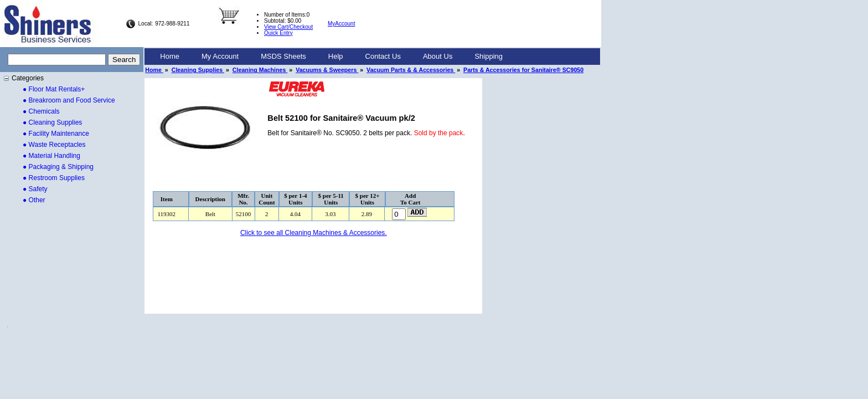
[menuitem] (170, 57)
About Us (438, 56)
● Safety (35, 189)
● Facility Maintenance (56, 134)
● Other (34, 200)
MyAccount (341, 24)
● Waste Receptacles (54, 145)
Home (170, 56)
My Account (220, 56)
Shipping (489, 56)
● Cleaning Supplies (52, 122)
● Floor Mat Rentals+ (54, 89)
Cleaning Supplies (198, 70)
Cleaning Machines (260, 70)
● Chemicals (41, 111)
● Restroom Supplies (54, 178)
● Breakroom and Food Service (69, 100)
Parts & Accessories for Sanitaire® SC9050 (523, 70)
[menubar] (331, 57)
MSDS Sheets (283, 56)
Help (336, 56)
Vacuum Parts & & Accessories (411, 70)
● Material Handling (51, 156)
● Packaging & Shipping (58, 167)
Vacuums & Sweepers (327, 70)
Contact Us (383, 56)
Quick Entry (278, 33)
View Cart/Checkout (288, 27)
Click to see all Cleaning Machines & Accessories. (314, 233)
